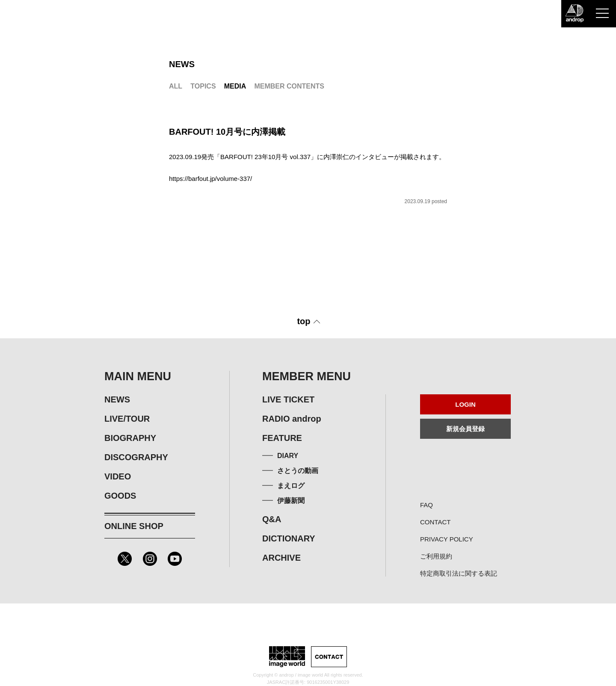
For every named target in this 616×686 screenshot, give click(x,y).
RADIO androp (292, 419)
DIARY (288, 456)
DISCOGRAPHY (136, 457)
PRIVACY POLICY (447, 539)
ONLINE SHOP (134, 526)
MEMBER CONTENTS (289, 86)
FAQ (426, 505)
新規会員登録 (465, 429)
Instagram (150, 559)
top (304, 321)
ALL (176, 86)
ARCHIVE (281, 558)
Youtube (175, 559)
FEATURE (282, 438)
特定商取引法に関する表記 (459, 573)
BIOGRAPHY (130, 438)
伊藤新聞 (291, 501)
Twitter (125, 559)
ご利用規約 (436, 556)
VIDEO (118, 476)
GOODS (120, 496)
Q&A (272, 519)
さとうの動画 (298, 471)
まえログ (291, 486)
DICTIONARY (289, 538)
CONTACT (435, 522)
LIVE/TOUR (127, 419)
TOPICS (203, 86)
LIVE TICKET (288, 399)
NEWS (117, 399)
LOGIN (465, 404)
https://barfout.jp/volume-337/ (210, 179)
